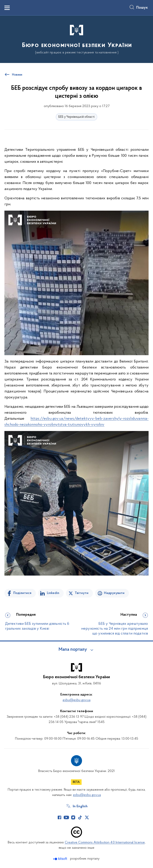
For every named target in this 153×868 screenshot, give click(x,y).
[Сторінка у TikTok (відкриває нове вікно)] (80, 817)
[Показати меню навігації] (7, 8)
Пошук (142, 8)
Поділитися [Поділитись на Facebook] (22, 593)
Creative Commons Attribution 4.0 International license (105, 843)
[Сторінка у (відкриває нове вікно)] (94, 817)
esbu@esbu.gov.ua (76, 700)
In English (80, 806)
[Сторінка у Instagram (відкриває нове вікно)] (73, 817)
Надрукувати (114, 593)
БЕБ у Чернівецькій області (76, 117)
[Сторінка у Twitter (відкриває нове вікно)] (87, 817)
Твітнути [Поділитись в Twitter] (82, 593)
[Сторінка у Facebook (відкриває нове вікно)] (59, 817)
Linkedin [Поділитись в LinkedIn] (53, 593)
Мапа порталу (73, 650)
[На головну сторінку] (77, 39)
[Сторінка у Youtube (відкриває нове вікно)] (66, 817)
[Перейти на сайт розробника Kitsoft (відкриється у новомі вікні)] (61, 859)
